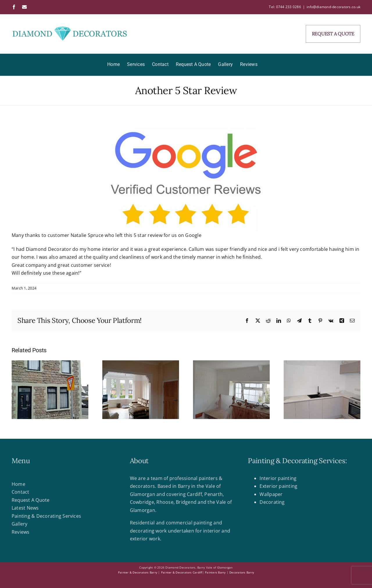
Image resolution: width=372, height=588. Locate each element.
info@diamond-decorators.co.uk (333, 7)
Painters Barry (215, 572)
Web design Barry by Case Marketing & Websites (47, 580)
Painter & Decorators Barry (138, 572)
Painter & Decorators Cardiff (182, 572)
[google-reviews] (186, 177)
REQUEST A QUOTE (333, 34)
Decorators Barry (242, 572)
